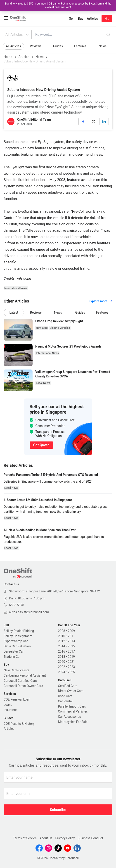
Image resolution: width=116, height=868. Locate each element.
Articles (24, 57)
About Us (46, 838)
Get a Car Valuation (17, 646)
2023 (71, 667)
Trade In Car (12, 657)
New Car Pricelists (17, 670)
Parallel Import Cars (72, 706)
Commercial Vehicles (73, 711)
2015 (71, 646)
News (103, 46)
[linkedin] (104, 122)
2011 (71, 636)
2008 (62, 631)
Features (80, 46)
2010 (62, 636)
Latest (14, 312)
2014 (62, 646)
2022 (62, 667)
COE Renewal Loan (17, 699)
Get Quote (41, 445)
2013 (71, 641)
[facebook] (83, 122)
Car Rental (65, 701)
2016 (62, 651)
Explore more (101, 301)
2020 (62, 662)
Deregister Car (14, 651)
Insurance (11, 710)
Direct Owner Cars (71, 691)
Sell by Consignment (18, 636)
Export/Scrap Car (16, 641)
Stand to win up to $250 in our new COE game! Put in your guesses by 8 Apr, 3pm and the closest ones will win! (58, 5)
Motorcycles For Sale (73, 722)
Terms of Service (25, 838)
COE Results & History (19, 724)
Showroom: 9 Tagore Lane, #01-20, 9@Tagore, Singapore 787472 (54, 591)
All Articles (18, 35)
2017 (71, 651)
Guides (58, 46)
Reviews (36, 46)
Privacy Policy (65, 838)
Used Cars (65, 696)
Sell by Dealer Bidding (19, 631)
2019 (71, 657)
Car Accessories (70, 717)
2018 (62, 657)
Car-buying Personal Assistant (25, 675)
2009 (71, 631)
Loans (8, 705)
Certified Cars (68, 686)
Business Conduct (90, 838)
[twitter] (94, 122)
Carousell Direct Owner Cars (23, 686)
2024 (62, 672)
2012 (62, 641)
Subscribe (58, 810)
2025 (71, 672)
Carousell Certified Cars (20, 681)
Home (8, 57)
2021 (71, 662)
